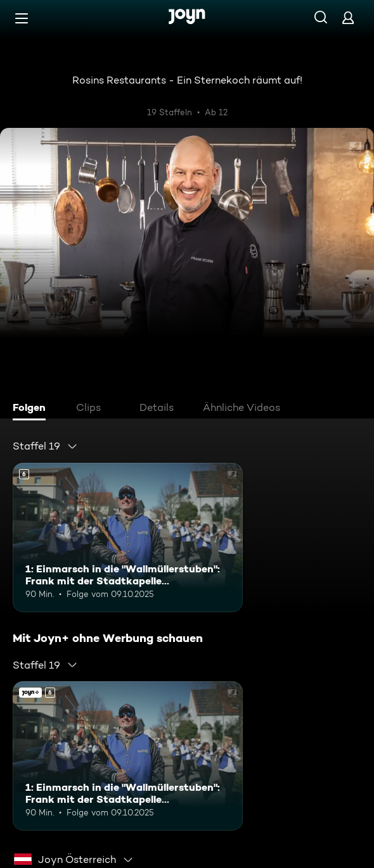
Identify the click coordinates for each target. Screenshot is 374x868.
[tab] (32, 409)
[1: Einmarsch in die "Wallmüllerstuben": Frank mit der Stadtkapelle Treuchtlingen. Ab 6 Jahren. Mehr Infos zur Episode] (128, 538)
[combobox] (45, 446)
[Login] (348, 17)
